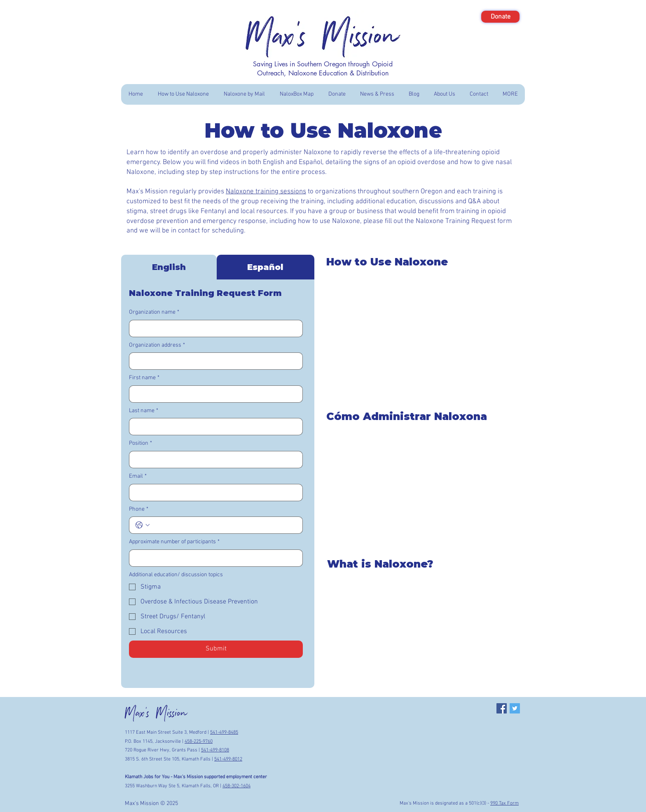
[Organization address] (213, 361)
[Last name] (213, 427)
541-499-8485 (224, 732)
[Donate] (500, 17)
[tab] (169, 267)
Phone (139, 509)
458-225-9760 (199, 742)
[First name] (213, 394)
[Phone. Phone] (224, 525)
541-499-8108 (215, 750)
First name (144, 378)
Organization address (157, 345)
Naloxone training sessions (266, 192)
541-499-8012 (228, 759)
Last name (144, 411)
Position (140, 444)
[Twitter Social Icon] (515, 708)
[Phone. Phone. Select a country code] (143, 525)
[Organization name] (213, 329)
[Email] (213, 493)
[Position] (213, 460)
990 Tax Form (504, 803)
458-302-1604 (236, 786)
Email (138, 476)
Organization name (154, 312)
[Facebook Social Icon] (502, 708)
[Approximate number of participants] (213, 558)
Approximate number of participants (174, 542)
